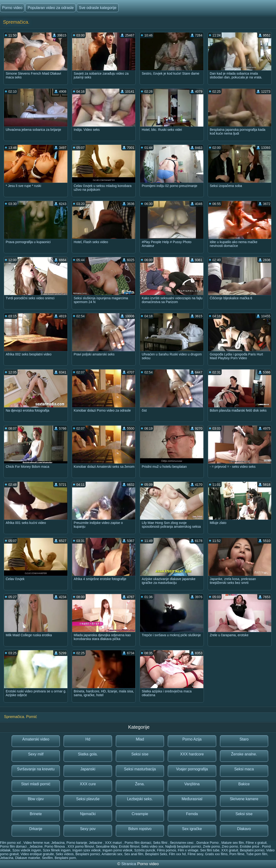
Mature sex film (233, 843)
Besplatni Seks (156, 854)
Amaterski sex (112, 854)
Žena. (140, 784)
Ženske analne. (244, 754)
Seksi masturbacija (140, 769)
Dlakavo (244, 829)
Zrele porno (211, 846)
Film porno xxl (11, 843)
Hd (88, 739)
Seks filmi (161, 843)
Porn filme (237, 854)
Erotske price (250, 846)
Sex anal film (134, 854)
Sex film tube (210, 850)
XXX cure (88, 784)
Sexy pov (88, 829)
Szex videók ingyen (27, 850)
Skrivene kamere (244, 799)
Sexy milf (36, 754)
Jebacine (96, 843)
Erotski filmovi (129, 846)
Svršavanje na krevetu (36, 769)
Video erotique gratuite (37, 854)
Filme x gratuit (256, 843)
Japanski (88, 769)
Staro (244, 739)
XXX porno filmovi (81, 846)
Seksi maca (244, 769)
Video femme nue (36, 843)
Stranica (129, 864)
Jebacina (58, 843)
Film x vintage (188, 850)
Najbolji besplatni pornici (183, 846)
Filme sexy (195, 854)
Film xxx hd (177, 854)
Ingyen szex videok (87, 850)
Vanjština (192, 784)
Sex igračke (192, 829)
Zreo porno (230, 846)
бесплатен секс (182, 843)
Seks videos (65, 854)
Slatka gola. (88, 754)
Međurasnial (192, 799)
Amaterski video (36, 739)
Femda (192, 814)
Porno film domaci (138, 843)
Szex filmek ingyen (57, 850)
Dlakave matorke (28, 858)
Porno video (12, 8)
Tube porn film (257, 854)
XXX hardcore (192, 754)
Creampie (140, 814)
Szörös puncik (145, 850)
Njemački (88, 814)
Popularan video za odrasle (51, 8)
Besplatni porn (65, 858)
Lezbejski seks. (140, 799)
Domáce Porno (208, 843)
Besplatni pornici (252, 850)
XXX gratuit (230, 850)
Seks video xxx (152, 846)
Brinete (36, 814)
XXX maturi (114, 843)
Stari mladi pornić (36, 784)
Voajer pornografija (192, 769)
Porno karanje (77, 843)
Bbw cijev (36, 799)
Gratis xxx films (216, 854)
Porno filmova (55, 846)
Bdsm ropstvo (140, 829)
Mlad (140, 739)
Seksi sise (140, 754)
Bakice (244, 784)
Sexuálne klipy (106, 846)
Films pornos (167, 850)
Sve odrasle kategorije (98, 8)
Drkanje (36, 829)
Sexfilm (47, 858)
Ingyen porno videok (117, 850)
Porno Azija (192, 739)
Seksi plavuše (88, 799)
